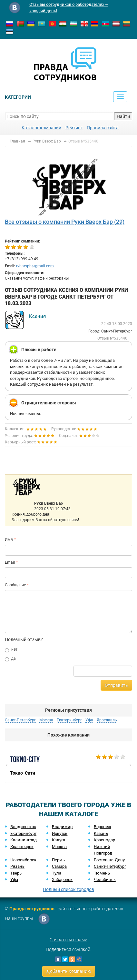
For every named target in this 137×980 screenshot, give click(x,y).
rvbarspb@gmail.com (35, 266)
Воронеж (103, 827)
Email (10, 562)
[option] (68, 765)
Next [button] (129, 765)
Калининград (24, 840)
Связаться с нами (68, 940)
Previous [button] (8, 765)
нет (11, 650)
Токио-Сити (68, 765)
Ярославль (107, 720)
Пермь (58, 860)
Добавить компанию (69, 971)
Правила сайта (103, 128)
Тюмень (102, 873)
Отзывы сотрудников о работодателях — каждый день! (69, 8)
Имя (9, 539)
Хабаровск (62, 880)
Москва (46, 720)
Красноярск (22, 847)
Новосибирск (23, 860)
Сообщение (15, 585)
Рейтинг (74, 128)
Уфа (89, 720)
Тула (57, 873)
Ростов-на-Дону (109, 860)
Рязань (17, 866)
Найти (123, 116)
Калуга (59, 840)
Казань (101, 833)
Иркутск (60, 833)
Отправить (116, 685)
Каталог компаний (41, 128)
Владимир (62, 827)
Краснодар (104, 840)
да (10, 659)
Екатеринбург (69, 720)
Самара (59, 866)
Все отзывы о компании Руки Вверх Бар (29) (65, 222)
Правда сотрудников (32, 909)
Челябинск (105, 880)
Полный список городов (68, 889)
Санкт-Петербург (20, 720)
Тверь (16, 873)
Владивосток (23, 827)
